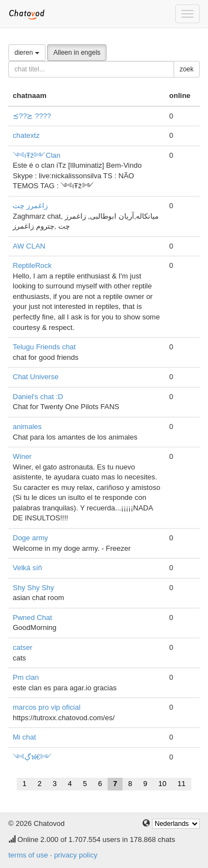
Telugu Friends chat (44, 347)
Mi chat (24, 737)
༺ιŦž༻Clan (37, 155)
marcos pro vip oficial (47, 707)
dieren (27, 53)
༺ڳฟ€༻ (32, 757)
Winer (22, 456)
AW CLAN (29, 246)
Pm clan (26, 677)
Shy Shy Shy (33, 588)
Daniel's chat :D (38, 397)
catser (22, 647)
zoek (187, 69)
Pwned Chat (32, 618)
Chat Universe (35, 377)
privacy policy (75, 855)
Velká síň (27, 568)
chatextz (26, 135)
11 (181, 784)
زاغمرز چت (30, 206)
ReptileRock (32, 265)
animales (27, 427)
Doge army (31, 538)
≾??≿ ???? (32, 116)
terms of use (28, 855)
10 (163, 784)
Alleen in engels (77, 53)
